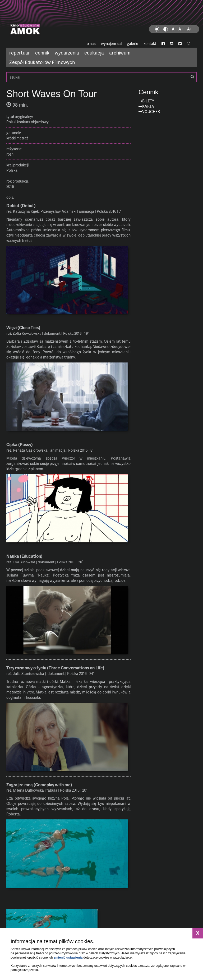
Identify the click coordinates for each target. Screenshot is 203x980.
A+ (181, 29)
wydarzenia (67, 53)
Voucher (151, 112)
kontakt (150, 44)
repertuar (20, 53)
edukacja (94, 53)
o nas (91, 44)
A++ (191, 29)
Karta (148, 106)
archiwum (120, 53)
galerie (133, 44)
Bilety (148, 101)
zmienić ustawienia (68, 958)
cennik (42, 53)
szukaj (101, 77)
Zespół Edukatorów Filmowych (42, 62)
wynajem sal (111, 44)
